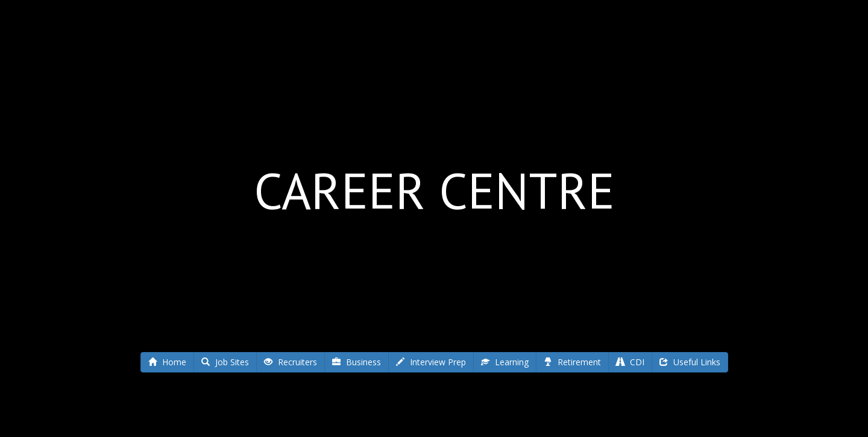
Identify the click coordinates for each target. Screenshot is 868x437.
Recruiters (291, 362)
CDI (630, 362)
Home (167, 362)
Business (357, 362)
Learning (505, 362)
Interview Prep (431, 362)
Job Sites (225, 362)
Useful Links (690, 362)
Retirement (572, 362)
